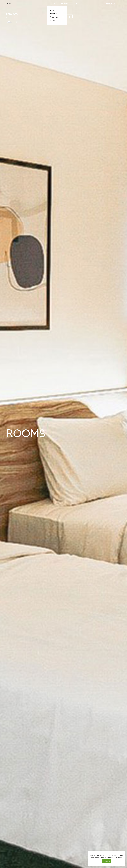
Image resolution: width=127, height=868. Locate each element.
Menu (52, 3)
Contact (64, 3)
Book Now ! (111, 4)
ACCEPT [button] (107, 861)
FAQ (75, 3)
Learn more (118, 857)
